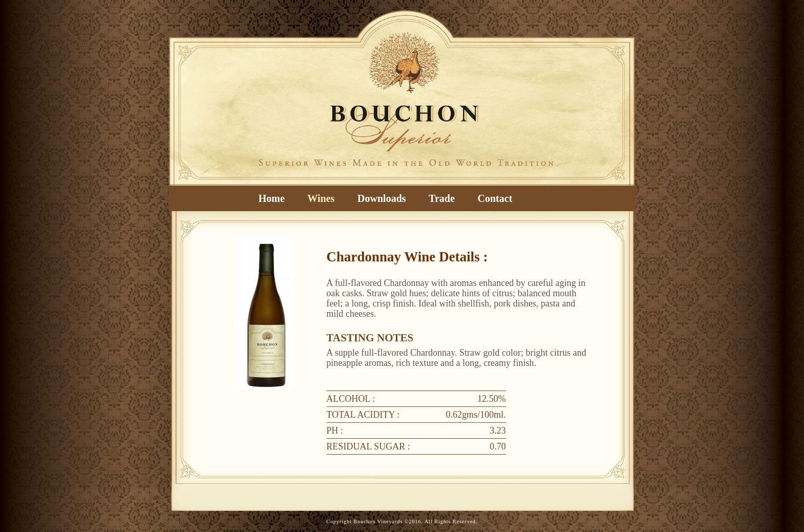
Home (272, 198)
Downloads (381, 198)
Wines (321, 198)
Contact (495, 198)
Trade (442, 198)
